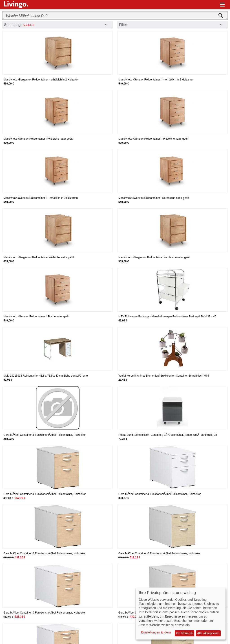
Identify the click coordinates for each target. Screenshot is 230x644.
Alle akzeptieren (208, 633)
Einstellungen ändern (156, 632)
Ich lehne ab (184, 633)
